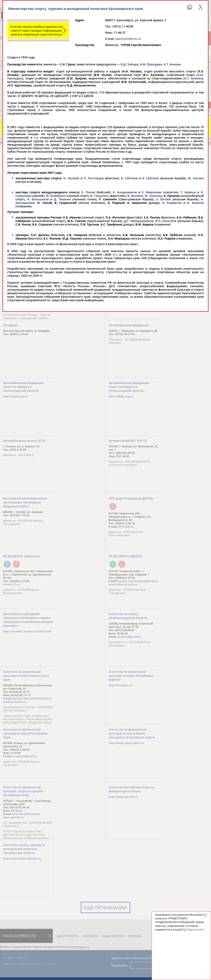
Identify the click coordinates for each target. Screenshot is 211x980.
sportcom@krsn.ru (128, 39)
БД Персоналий (193, 929)
